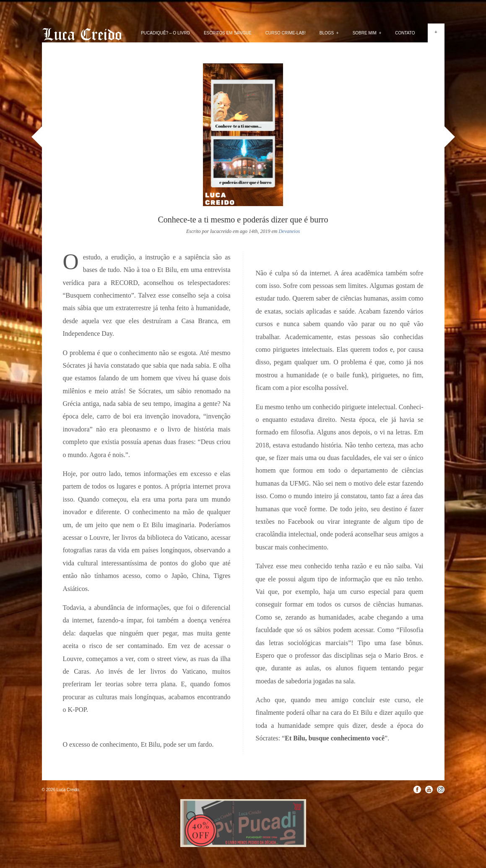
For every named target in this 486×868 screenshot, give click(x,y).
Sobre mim (367, 33)
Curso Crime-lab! (286, 33)
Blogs (329, 33)
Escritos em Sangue (228, 33)
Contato (405, 33)
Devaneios (289, 231)
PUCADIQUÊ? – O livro (165, 33)
